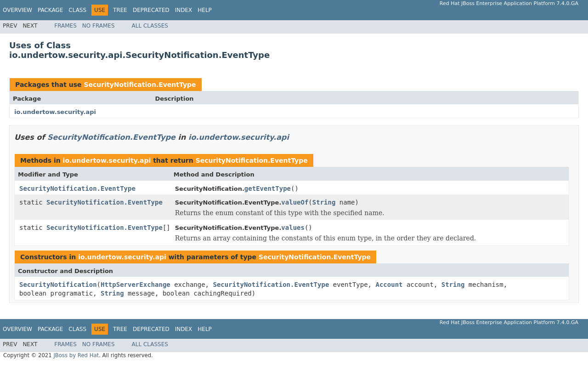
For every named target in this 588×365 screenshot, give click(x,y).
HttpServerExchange (136, 285)
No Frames (99, 26)
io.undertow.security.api (55, 112)
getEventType (268, 188)
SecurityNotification (58, 285)
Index (184, 10)
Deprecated (151, 10)
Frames (65, 26)
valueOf (295, 202)
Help (205, 10)
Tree (120, 10)
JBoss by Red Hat (76, 355)
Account (389, 285)
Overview (17, 10)
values (293, 228)
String (324, 202)
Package (50, 10)
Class (77, 10)
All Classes (150, 26)
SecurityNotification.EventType (140, 85)
